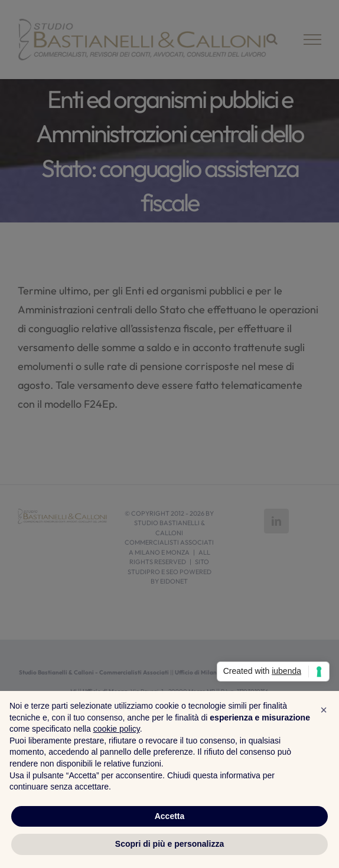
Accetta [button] (170, 816)
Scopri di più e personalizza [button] (169, 844)
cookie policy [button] (117, 729)
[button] (324, 710)
